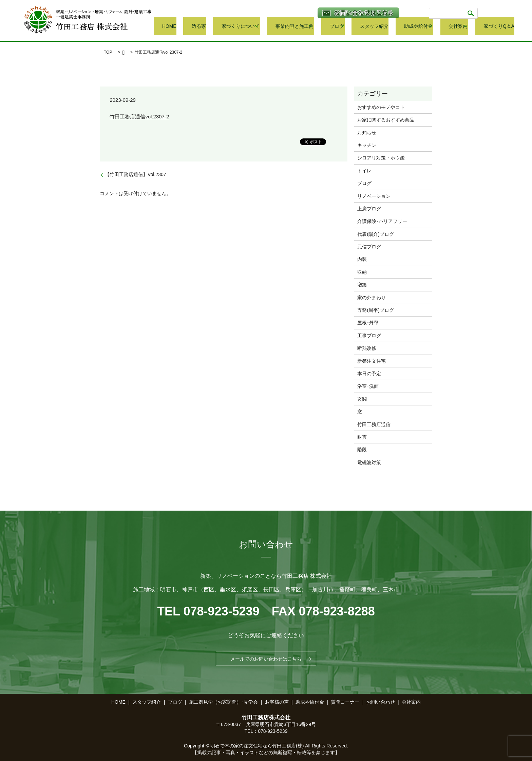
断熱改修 (367, 348)
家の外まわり (372, 298)
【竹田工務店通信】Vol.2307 (136, 174)
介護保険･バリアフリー (382, 221)
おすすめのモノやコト (381, 107)
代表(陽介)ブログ (375, 234)
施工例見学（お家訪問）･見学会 (223, 702)
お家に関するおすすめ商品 (386, 120)
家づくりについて (278, 27)
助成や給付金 (430, 27)
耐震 (362, 437)
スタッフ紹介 (396, 27)
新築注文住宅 (372, 361)
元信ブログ (369, 247)
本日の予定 (369, 374)
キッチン (367, 145)
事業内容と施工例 (326, 27)
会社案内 (464, 27)
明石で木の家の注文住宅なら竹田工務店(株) (257, 746)
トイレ (364, 171)
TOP (108, 52)
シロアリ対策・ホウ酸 (381, 158)
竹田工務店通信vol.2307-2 (139, 117)
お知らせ (367, 133)
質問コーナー (345, 702)
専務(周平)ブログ (375, 310)
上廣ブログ (369, 209)
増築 (362, 285)
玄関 (362, 399)
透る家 (247, 27)
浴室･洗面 (368, 386)
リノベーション (374, 196)
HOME (227, 27)
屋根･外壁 (368, 323)
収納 (362, 272)
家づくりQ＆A (500, 27)
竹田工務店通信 (374, 424)
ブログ (363, 27)
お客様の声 (277, 702)
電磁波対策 (369, 462)
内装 (362, 259)
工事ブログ (369, 336)
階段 (362, 450)
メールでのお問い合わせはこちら (266, 659)
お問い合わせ (381, 702)
